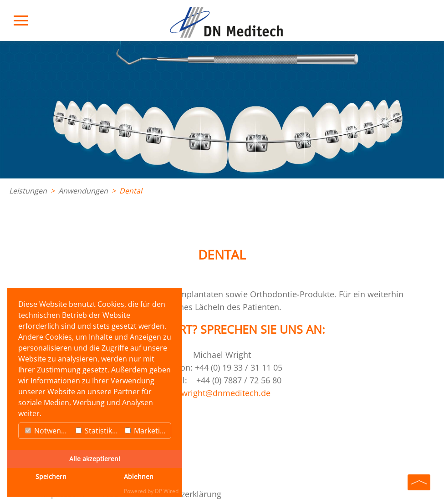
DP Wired (167, 491)
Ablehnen (139, 476)
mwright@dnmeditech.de (222, 393)
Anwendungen (83, 191)
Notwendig (48, 431)
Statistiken (98, 431)
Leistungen (28, 191)
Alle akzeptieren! (95, 459)
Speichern (51, 476)
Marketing (147, 431)
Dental (131, 191)
